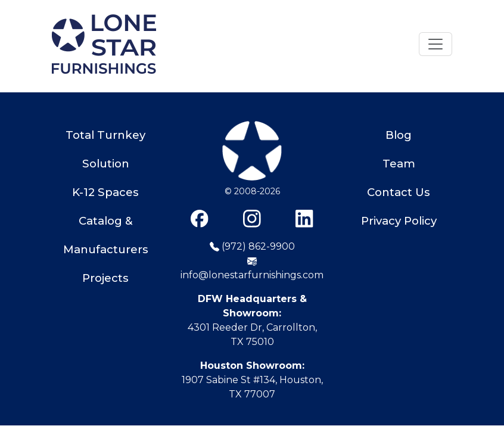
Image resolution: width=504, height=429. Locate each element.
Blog (399, 135)
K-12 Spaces (105, 192)
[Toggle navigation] (435, 44)
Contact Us (399, 192)
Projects (105, 278)
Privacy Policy (399, 221)
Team (399, 164)
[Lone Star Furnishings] (252, 152)
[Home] (104, 44)
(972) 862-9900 (252, 246)
